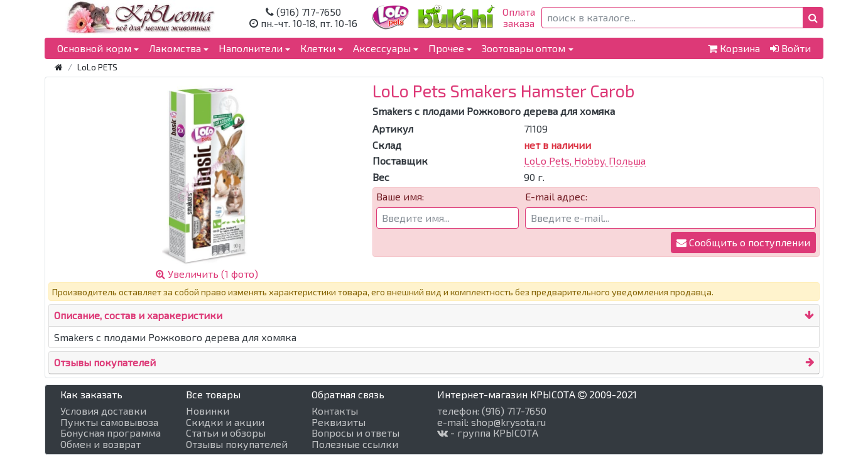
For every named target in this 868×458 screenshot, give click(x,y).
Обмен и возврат (100, 444)
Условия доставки (103, 411)
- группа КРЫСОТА (488, 433)
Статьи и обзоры (226, 433)
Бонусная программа (111, 433)
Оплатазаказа (519, 17)
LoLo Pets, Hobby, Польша (585, 161)
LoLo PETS (97, 67)
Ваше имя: (400, 197)
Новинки (208, 411)
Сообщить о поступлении (743, 242)
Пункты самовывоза (109, 422)
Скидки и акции (225, 422)
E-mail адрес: (556, 197)
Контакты (335, 411)
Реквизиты (339, 422)
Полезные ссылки (355, 444)
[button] (813, 18)
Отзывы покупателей (105, 362)
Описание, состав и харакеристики (138, 315)
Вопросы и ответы (355, 433)
